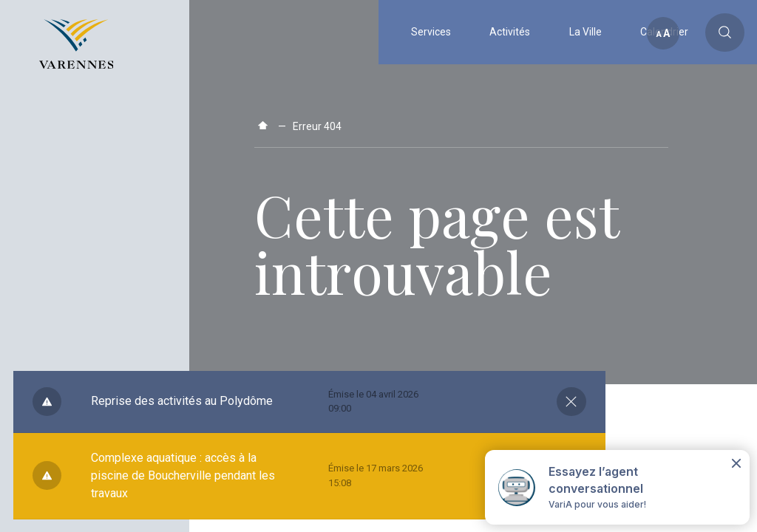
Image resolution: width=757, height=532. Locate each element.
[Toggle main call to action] (725, 33)
